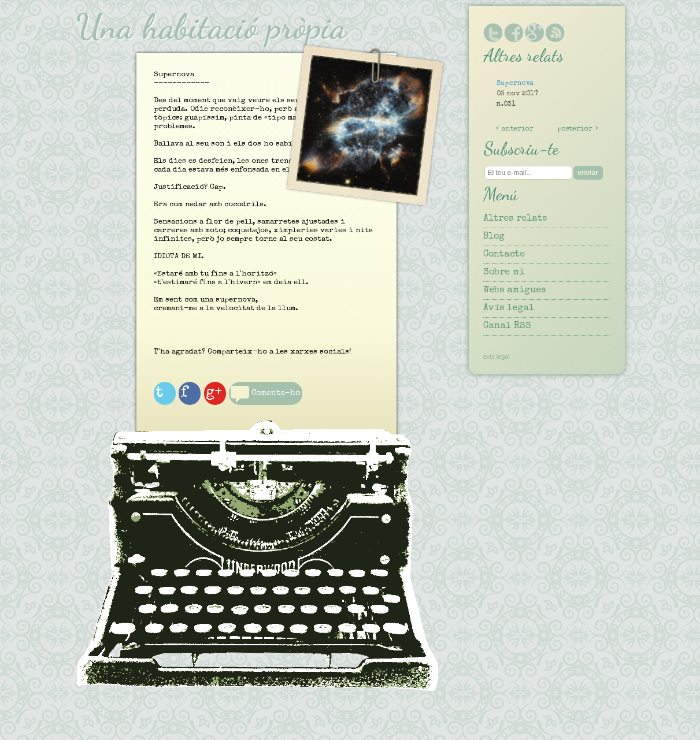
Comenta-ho (262, 408)
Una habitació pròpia (211, 27)
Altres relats (515, 219)
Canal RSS (507, 326)
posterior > (578, 129)
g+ (227, 399)
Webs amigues (514, 291)
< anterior (515, 129)
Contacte (504, 255)
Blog (494, 237)
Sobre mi (504, 273)
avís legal (497, 356)
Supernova (515, 84)
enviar (588, 173)
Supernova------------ (266, 253)
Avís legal (509, 308)
